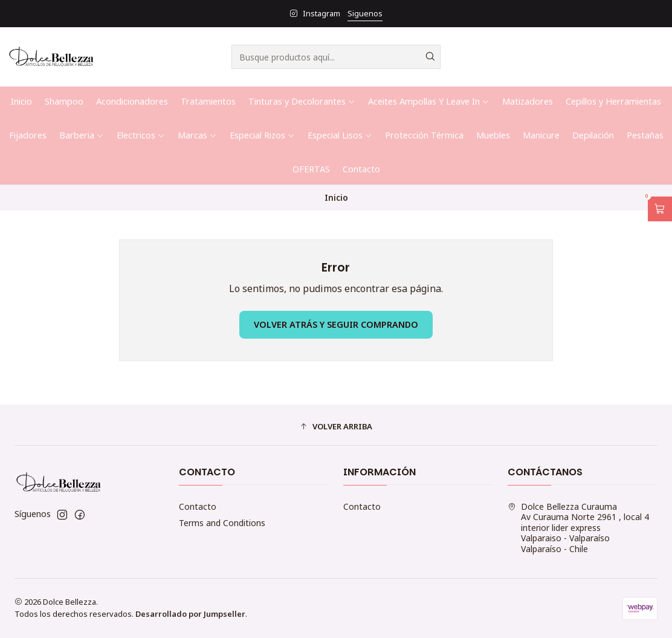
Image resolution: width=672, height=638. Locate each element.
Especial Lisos (340, 135)
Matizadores (528, 101)
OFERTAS (311, 169)
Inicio (21, 101)
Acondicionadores (132, 101)
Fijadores (28, 135)
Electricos (141, 135)
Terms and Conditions (222, 523)
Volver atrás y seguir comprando (336, 324)
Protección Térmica (424, 135)
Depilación (593, 135)
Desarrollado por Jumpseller (190, 614)
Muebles (493, 135)
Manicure (541, 135)
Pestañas (645, 135)
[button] (336, 426)
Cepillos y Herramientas (613, 101)
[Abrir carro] (660, 209)
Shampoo (64, 101)
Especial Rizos (262, 135)
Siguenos (365, 13)
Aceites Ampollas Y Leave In (429, 101)
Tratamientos (208, 101)
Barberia (82, 135)
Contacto (361, 169)
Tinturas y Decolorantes (302, 101)
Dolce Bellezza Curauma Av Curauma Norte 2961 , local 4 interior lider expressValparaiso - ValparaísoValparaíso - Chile (578, 528)
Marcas (197, 135)
